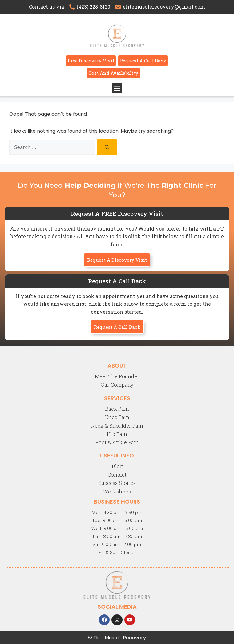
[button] (117, 88)
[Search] (107, 147)
